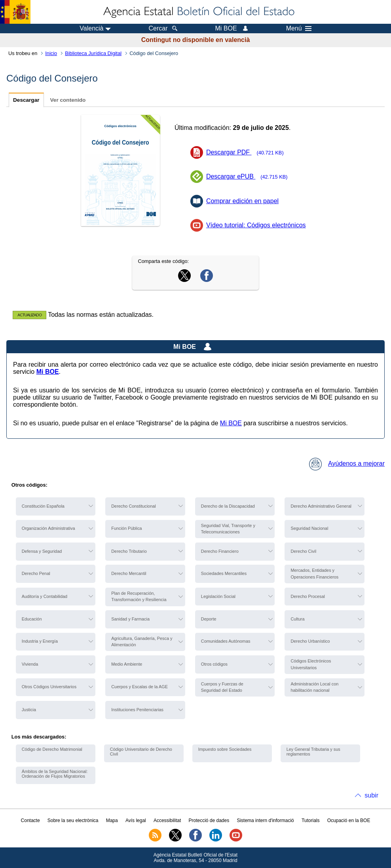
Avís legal (136, 820)
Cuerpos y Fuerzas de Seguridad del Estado (222, 687)
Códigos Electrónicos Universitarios (311, 664)
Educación (32, 619)
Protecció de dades (209, 820)
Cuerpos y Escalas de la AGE (140, 687)
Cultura (297, 619)
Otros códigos (214, 664)
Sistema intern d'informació (265, 820)
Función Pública (126, 528)
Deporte (209, 619)
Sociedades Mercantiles (224, 573)
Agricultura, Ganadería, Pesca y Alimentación (142, 641)
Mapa (112, 820)
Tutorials (311, 820)
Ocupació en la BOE (349, 820)
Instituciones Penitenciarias (137, 710)
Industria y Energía (40, 641)
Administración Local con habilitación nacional (314, 687)
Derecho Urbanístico (310, 641)
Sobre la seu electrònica (73, 820)
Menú (299, 29)
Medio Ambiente (127, 664)
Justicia (29, 710)
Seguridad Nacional (309, 528)
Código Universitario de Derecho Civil (141, 752)
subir (371, 795)
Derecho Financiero (220, 551)
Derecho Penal (36, 573)
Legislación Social (218, 596)
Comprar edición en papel (242, 201)
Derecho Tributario (129, 551)
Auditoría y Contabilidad (45, 596)
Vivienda (30, 664)
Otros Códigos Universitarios (49, 687)
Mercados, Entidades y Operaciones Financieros (314, 573)
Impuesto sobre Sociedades (225, 749)
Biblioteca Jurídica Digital (93, 53)
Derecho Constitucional (133, 506)
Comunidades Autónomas (226, 641)
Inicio (51, 53)
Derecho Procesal (307, 596)
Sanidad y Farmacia (130, 619)
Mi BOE (231, 423)
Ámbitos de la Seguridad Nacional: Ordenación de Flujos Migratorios (55, 774)
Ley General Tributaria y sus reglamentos (313, 752)
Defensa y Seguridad (42, 551)
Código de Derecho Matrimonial (52, 749)
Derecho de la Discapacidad (228, 506)
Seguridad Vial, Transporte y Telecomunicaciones (228, 529)
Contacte (30, 820)
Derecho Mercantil (129, 573)
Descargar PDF (248, 152)
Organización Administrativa (48, 528)
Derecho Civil (303, 551)
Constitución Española (43, 506)
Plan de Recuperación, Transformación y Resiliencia (139, 596)
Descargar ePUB (249, 176)
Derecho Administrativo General (321, 506)
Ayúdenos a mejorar (347, 464)
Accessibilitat (167, 820)
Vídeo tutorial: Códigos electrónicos (256, 225)
